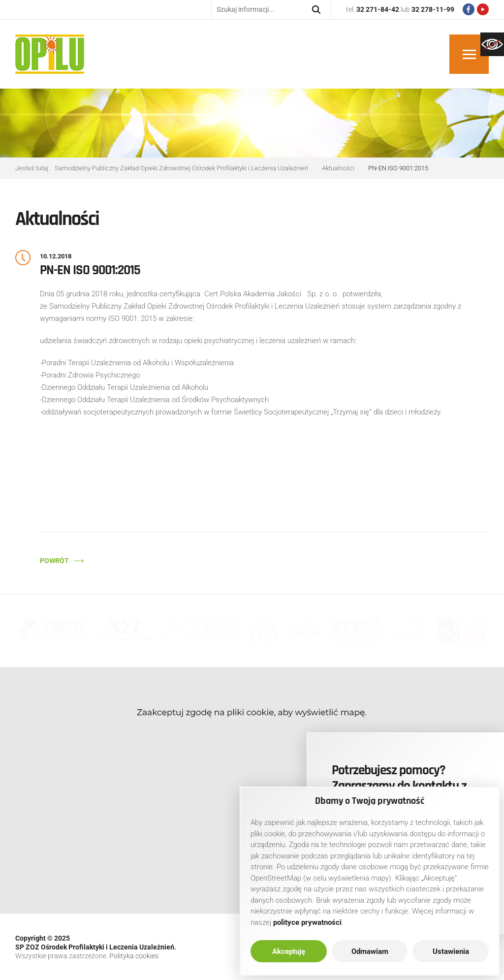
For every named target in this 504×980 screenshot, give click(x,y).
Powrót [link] (54, 561)
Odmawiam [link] (370, 951)
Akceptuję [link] (289, 951)
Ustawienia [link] (451, 951)
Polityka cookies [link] (134, 956)
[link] (492, 44)
